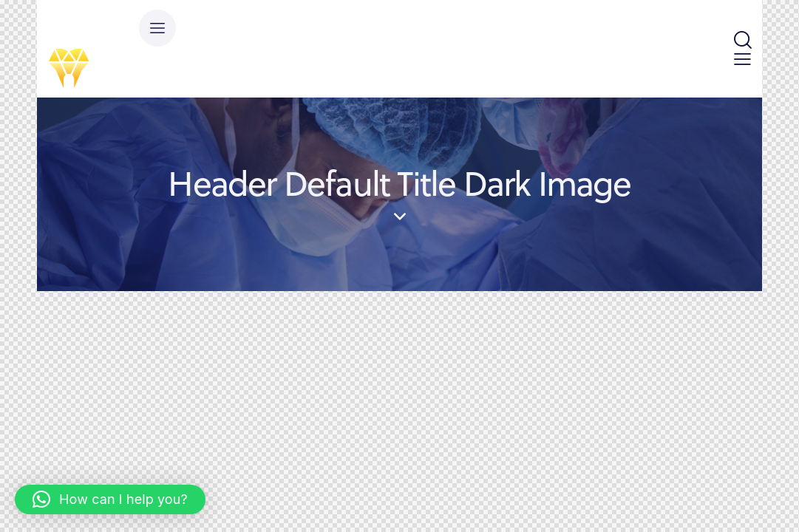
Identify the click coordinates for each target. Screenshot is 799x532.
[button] (110, 499)
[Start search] (742, 41)
